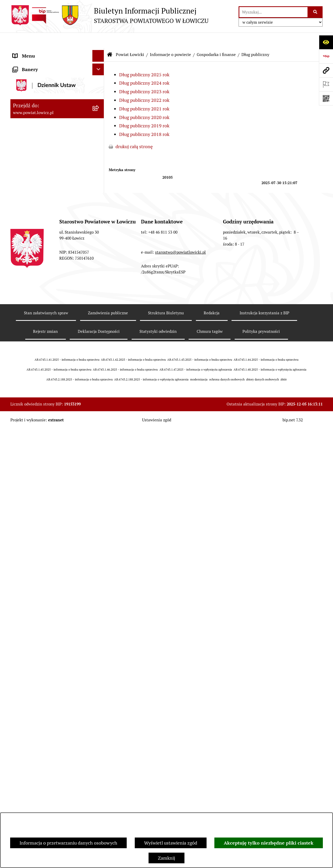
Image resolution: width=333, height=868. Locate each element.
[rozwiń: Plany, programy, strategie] (99, 443)
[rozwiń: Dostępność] (99, 719)
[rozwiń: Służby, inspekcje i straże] (99, 413)
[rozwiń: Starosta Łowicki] (99, 470)
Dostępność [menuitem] (25, 718)
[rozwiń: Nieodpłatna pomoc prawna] (99, 777)
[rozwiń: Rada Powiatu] (99, 529)
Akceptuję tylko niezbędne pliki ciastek (269, 843)
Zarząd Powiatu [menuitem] (29, 458)
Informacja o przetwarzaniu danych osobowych (68, 843)
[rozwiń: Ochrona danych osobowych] (99, 571)
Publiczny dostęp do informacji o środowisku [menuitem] (47, 680)
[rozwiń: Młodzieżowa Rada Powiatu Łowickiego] (99, 540)
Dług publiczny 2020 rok (144, 102)
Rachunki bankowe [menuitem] (32, 594)
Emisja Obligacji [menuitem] (29, 765)
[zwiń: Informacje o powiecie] (99, 97)
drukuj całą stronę (134, 131)
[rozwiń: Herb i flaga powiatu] (99, 127)
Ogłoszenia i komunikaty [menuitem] (38, 606)
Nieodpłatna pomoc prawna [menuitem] (41, 777)
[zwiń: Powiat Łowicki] (99, 82)
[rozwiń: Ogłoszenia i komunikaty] (99, 606)
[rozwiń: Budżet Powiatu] (99, 188)
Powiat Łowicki (130, 39)
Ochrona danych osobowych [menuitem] (42, 571)
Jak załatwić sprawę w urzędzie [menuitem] (44, 582)
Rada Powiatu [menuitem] (27, 529)
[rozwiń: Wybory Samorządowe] (99, 695)
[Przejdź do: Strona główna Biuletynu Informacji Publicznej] (110, 39)
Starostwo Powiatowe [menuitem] (35, 559)
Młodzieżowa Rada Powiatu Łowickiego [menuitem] (41, 544)
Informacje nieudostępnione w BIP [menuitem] (49, 742)
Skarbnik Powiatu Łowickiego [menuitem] (43, 517)
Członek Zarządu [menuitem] (30, 493)
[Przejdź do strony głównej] (109, 15)
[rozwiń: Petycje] (99, 801)
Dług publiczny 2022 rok (144, 85)
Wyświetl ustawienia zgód (171, 843)
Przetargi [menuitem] (22, 653)
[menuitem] (57, 67)
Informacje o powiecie (170, 39)
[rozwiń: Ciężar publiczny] (99, 354)
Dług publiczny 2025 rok (144, 59)
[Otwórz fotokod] (326, 98)
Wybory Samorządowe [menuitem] (36, 695)
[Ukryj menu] (98, 40)
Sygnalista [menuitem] (23, 730)
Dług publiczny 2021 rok (144, 93)
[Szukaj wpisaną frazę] (315, 12)
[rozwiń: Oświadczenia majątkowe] (99, 618)
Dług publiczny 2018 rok (144, 119)
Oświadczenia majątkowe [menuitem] (39, 618)
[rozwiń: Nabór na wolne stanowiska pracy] (99, 665)
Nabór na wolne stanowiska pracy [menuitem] (47, 664)
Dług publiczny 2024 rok (144, 67)
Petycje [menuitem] (20, 800)
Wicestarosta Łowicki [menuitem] (35, 482)
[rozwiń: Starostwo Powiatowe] (99, 559)
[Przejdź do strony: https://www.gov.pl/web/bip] (326, 56)
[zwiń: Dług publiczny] (99, 218)
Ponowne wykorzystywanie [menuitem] (41, 754)
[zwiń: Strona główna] (99, 52)
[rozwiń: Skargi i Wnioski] (99, 789)
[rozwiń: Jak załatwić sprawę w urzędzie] (99, 583)
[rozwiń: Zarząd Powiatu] (99, 458)
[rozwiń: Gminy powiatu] (99, 157)
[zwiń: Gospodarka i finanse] (99, 172)
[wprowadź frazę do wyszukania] (273, 12)
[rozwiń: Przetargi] (99, 653)
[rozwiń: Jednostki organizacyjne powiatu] (99, 428)
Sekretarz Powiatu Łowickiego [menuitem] (43, 505)
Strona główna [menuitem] (28, 52)
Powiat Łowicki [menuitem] (28, 82)
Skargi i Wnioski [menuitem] (29, 789)
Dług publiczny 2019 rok (144, 110)
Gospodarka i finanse (216, 39)
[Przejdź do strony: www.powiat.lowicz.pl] (326, 70)
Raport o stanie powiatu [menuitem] (37, 707)
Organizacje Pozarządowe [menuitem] (39, 629)
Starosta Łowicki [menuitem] (30, 470)
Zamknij (166, 858)
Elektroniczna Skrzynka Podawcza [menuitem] (48, 641)
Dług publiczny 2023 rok (144, 76)
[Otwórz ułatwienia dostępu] (326, 42)
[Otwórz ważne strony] (326, 84)
